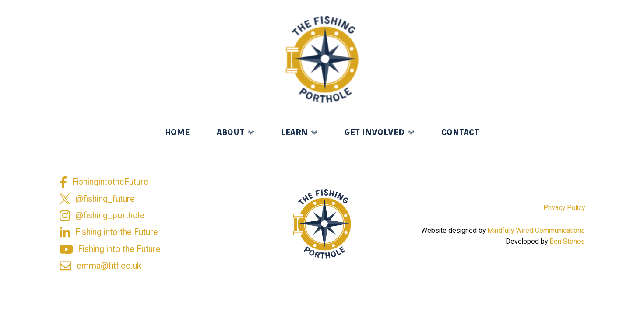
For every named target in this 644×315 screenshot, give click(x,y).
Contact (460, 133)
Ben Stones (567, 241)
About (231, 133)
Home (177, 133)
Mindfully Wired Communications (536, 230)
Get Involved (374, 133)
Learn (294, 133)
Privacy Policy (564, 208)
